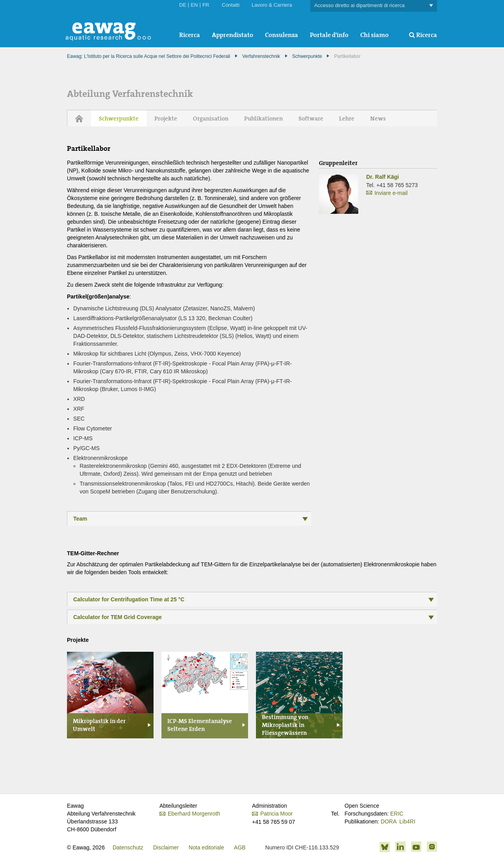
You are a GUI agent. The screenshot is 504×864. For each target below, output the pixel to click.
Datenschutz (128, 847)
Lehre (347, 119)
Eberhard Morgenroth (194, 814)
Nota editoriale (206, 847)
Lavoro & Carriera (272, 5)
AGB (240, 847)
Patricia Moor (276, 814)
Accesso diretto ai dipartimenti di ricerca (374, 6)
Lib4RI (407, 821)
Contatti (231, 5)
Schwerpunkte (307, 56)
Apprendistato (233, 35)
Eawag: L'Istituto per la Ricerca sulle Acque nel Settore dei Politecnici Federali (149, 56)
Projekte (166, 119)
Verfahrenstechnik (261, 56)
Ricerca (190, 35)
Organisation (211, 119)
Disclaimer (166, 847)
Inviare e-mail (391, 193)
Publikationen (263, 119)
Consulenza (282, 35)
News (378, 119)
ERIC (397, 814)
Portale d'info (329, 35)
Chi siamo (374, 35)
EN (194, 5)
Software (311, 119)
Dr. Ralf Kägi (383, 177)
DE (183, 5)
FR (206, 5)
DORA (389, 821)
